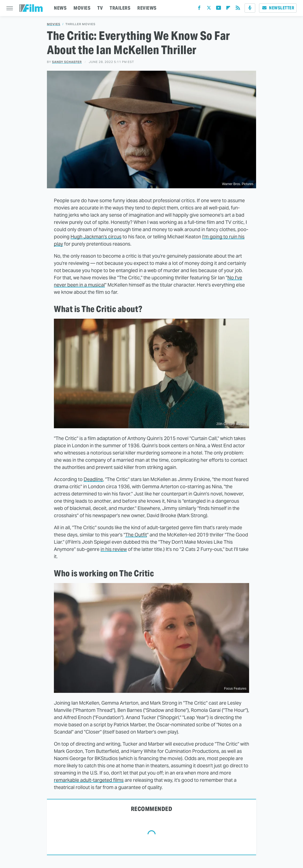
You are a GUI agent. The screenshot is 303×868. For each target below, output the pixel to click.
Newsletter (278, 8)
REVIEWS (147, 8)
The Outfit (136, 535)
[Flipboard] (228, 9)
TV (100, 8)
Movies (54, 24)
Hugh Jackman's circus (96, 237)
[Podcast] (250, 8)
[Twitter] (209, 9)
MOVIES (82, 8)
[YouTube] (219, 9)
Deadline (93, 479)
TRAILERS (120, 8)
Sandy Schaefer (67, 62)
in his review (114, 549)
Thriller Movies (80, 24)
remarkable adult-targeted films (89, 780)
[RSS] (238, 9)
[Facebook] (199, 9)
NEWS (60, 8)
